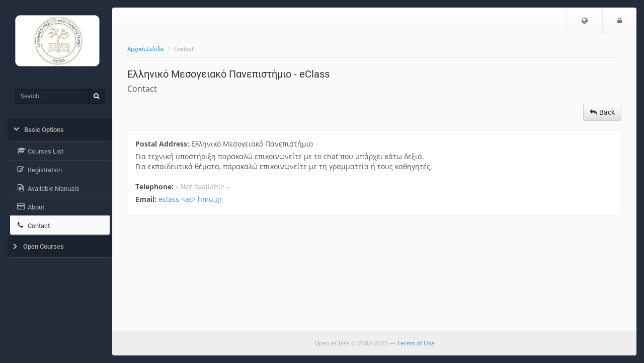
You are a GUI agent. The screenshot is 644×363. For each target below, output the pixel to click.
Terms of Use (416, 343)
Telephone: (154, 187)
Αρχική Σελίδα (145, 49)
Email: (146, 199)
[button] (585, 21)
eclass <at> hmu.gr (190, 199)
